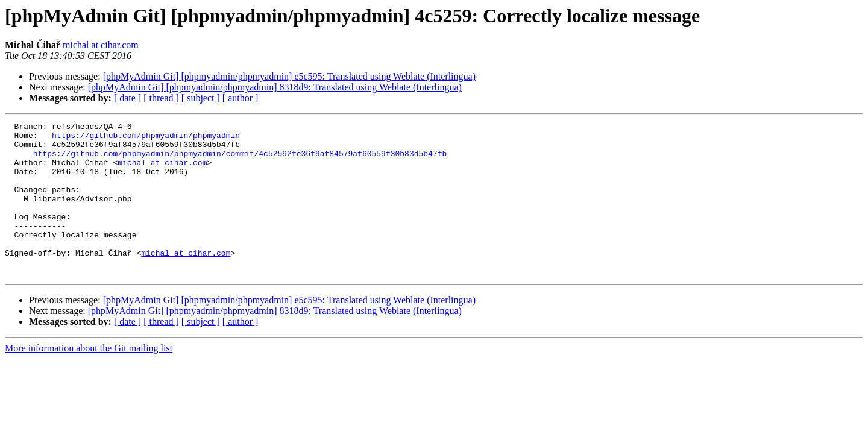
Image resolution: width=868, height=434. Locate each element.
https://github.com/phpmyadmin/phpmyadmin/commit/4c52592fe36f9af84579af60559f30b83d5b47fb (240, 160)
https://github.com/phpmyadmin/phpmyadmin (146, 139)
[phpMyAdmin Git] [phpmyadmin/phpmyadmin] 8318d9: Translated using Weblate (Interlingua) (275, 87)
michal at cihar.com (101, 45)
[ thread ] (161, 98)
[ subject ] (201, 98)
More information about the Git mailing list (89, 379)
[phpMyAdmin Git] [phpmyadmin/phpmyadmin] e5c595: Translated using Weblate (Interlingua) (289, 76)
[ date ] (127, 98)
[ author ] (241, 98)
